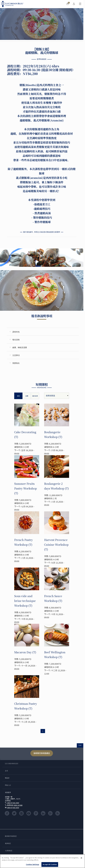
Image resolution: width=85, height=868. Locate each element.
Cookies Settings (33, 864)
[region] (42, 861)
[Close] (81, 858)
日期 (27, 396)
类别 (18, 396)
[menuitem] (68, 4)
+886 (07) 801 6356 (13, 808)
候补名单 (35, 396)
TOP (80, 745)
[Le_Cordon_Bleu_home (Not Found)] (13, 4)
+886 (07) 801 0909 (13, 803)
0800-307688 (18, 805)
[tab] (43, 332)
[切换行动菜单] (80, 4)
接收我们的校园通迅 (42, 753)
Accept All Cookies (50, 864)
